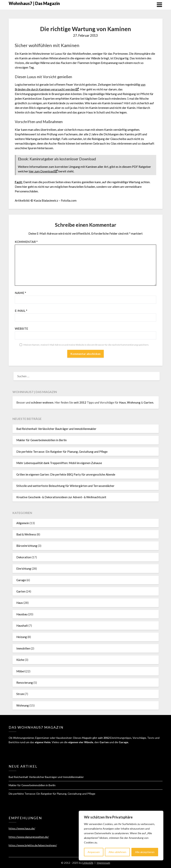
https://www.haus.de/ (22, 828)
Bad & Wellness (26, 534)
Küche (20, 659)
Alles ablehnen (117, 852)
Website (21, 328)
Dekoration (24, 557)
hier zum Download (43, 171)
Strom (20, 694)
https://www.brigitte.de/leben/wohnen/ (33, 845)
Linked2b (88, 863)
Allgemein (23, 523)
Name (20, 292)
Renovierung (25, 682)
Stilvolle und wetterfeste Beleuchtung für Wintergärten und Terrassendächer (65, 485)
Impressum (103, 863)
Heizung (22, 637)
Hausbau (22, 614)
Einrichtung (24, 568)
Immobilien (23, 648)
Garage (21, 580)
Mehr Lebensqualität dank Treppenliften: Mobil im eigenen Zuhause (59, 463)
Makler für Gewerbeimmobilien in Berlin (42, 440)
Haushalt (22, 625)
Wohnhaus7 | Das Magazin (34, 3)
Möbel (20, 671)
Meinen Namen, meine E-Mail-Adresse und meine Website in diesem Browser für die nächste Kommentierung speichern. (86, 344)
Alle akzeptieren (145, 852)
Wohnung (23, 705)
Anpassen (94, 852)
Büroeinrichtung (27, 545)
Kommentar (26, 241)
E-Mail (21, 310)
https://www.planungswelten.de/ (29, 836)
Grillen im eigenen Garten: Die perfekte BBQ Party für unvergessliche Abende (66, 474)
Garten (21, 591)
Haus (20, 602)
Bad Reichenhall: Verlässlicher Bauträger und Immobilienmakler (56, 429)
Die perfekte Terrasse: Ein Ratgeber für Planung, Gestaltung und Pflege (62, 451)
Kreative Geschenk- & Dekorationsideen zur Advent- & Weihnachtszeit (61, 497)
